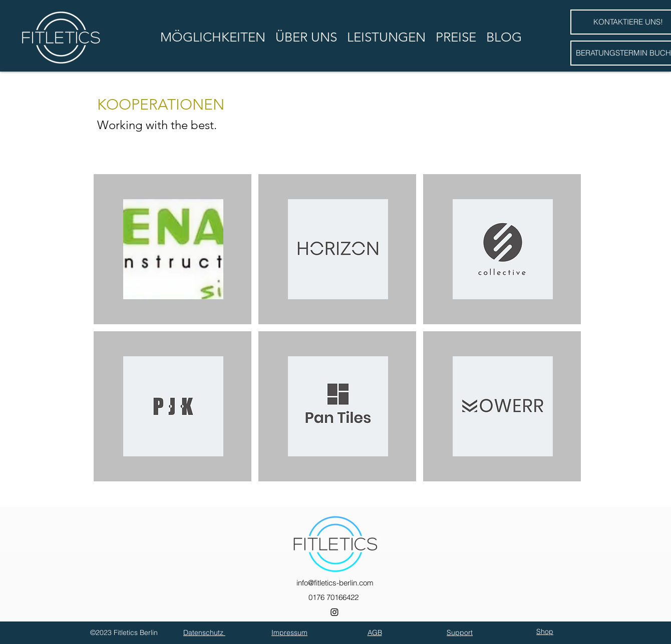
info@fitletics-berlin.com (335, 583)
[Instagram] (334, 612)
